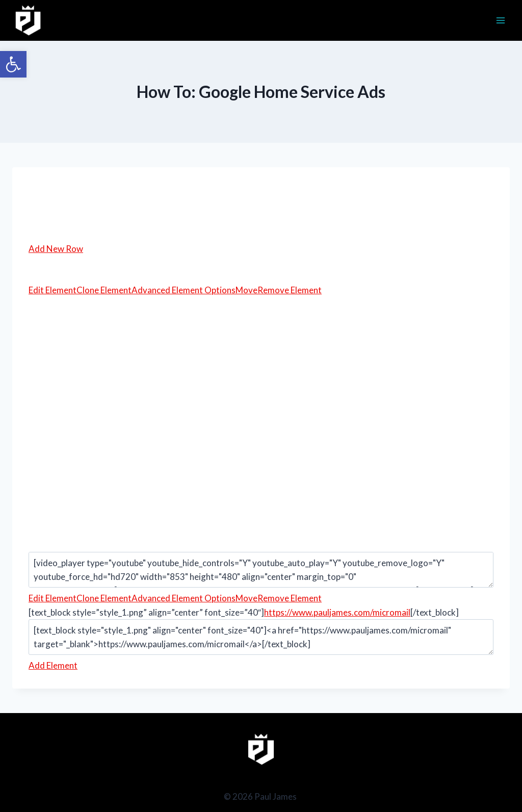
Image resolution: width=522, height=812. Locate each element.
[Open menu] (500, 20)
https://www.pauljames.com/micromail (337, 612)
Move (246, 290)
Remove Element (290, 290)
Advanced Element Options (184, 290)
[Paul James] (28, 20)
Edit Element (53, 290)
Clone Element (104, 290)
